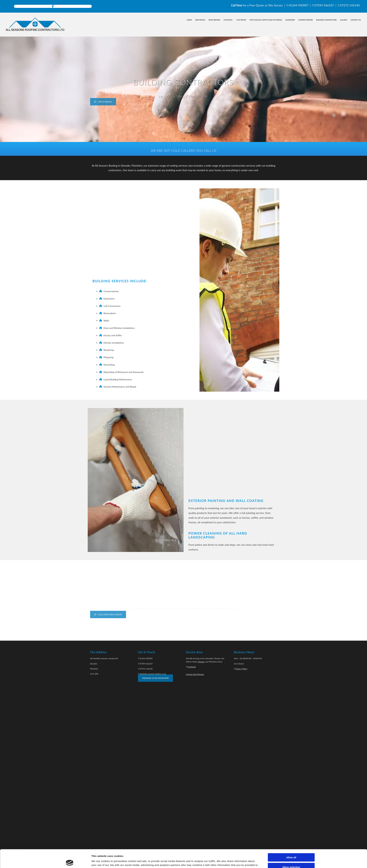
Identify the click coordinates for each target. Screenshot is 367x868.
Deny (291, 858)
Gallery (344, 20)
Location (228, 20)
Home (189, 20)
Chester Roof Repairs (195, 674)
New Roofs (200, 20)
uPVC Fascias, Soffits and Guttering (266, 20)
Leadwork (290, 20)
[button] (103, 102)
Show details (220, 862)
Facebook (192, 667)
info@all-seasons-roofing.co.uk (153, 674)
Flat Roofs (241, 20)
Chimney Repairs (305, 20)
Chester (201, 662)
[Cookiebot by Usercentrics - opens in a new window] (70, 862)
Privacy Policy (241, 669)
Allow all (291, 839)
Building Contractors (326, 20)
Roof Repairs (214, 20)
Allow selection (291, 849)
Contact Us (356, 20)
